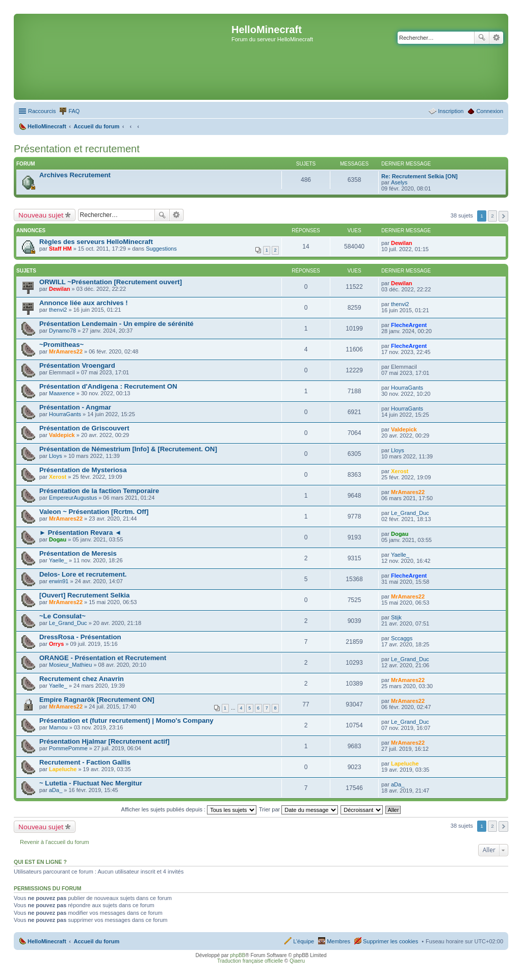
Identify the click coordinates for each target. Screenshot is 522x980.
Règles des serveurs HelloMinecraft (96, 242)
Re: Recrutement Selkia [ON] (420, 176)
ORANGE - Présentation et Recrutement (103, 658)
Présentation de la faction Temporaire (99, 491)
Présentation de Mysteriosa (83, 470)
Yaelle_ (58, 560)
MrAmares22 (66, 351)
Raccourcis (42, 111)
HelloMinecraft (47, 941)
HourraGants (407, 388)
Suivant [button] (503, 216)
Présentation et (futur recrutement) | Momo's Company (126, 720)
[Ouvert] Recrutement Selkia (84, 595)
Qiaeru (297, 961)
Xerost (58, 477)
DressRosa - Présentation (80, 637)
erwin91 (59, 581)
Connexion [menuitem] (490, 111)
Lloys (56, 456)
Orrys (56, 644)
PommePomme (68, 748)
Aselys (399, 182)
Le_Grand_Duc (410, 513)
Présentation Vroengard (77, 365)
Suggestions (161, 249)
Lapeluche (63, 769)
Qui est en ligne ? (40, 862)
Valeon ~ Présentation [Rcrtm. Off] (94, 512)
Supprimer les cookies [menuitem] (390, 941)
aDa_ (56, 790)
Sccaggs (402, 638)
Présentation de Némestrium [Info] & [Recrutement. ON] (128, 449)
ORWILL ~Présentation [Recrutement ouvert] (111, 282)
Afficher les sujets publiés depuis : (189, 809)
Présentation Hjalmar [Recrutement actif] (105, 741)
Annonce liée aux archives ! (84, 303)
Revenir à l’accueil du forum (55, 842)
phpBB (238, 955)
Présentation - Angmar (75, 407)
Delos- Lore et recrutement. (83, 574)
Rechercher (482, 38)
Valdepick (62, 435)
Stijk (396, 617)
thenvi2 (58, 310)
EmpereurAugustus (73, 498)
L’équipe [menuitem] (304, 941)
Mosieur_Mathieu (70, 665)
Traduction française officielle (250, 961)
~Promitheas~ (61, 345)
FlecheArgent (409, 325)
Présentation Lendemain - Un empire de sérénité (116, 324)
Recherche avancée (496, 38)
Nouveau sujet (41, 215)
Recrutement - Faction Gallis (85, 762)
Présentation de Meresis (78, 553)
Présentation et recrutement (77, 149)
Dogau (58, 539)
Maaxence (62, 393)
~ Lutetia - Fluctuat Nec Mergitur (91, 783)
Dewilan (402, 243)
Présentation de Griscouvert (84, 428)
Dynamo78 (62, 331)
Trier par (298, 809)
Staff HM (60, 249)
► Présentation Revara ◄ (80, 533)
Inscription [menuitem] (451, 111)
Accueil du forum (96, 941)
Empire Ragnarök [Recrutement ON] (97, 700)
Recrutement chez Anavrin (82, 679)
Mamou (58, 727)
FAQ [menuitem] (74, 111)
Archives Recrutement (75, 175)
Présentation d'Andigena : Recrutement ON (108, 386)
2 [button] (492, 216)
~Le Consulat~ (62, 616)
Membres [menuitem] (338, 941)
